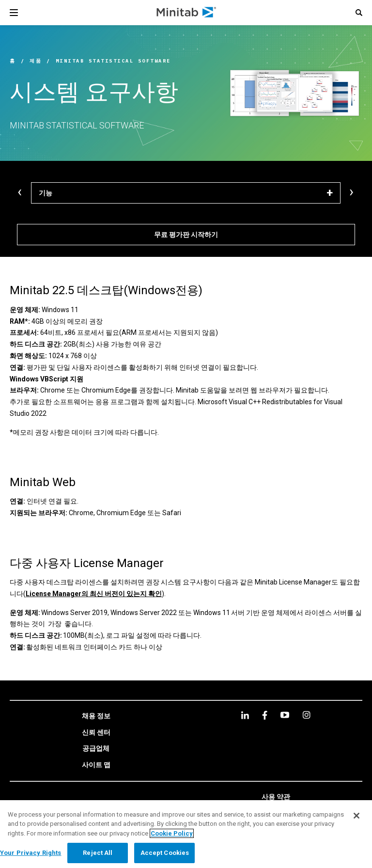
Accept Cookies (165, 853)
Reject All (98, 853)
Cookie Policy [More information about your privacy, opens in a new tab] (172, 833)
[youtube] (285, 715)
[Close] (356, 816)
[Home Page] (187, 13)
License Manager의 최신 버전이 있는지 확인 (94, 594)
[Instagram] (306, 715)
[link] (96, 716)
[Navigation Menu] (14, 13)
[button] (359, 13)
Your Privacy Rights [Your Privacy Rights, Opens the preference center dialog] (31, 853)
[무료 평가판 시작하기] (186, 235)
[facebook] (265, 715)
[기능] (186, 193)
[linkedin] (245, 715)
